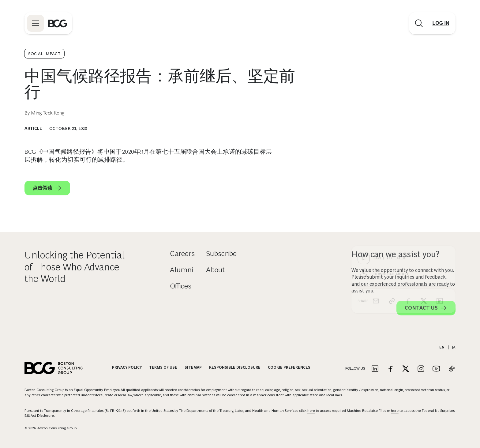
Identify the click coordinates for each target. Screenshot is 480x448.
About (215, 270)
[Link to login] (441, 23)
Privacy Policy (127, 367)
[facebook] (408, 203)
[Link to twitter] (406, 369)
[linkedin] (440, 203)
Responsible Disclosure (235, 367)
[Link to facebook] (390, 369)
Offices (181, 286)
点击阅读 (47, 188)
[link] (392, 203)
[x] (424, 203)
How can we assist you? (396, 254)
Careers (182, 253)
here (311, 411)
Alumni (182, 270)
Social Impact (44, 54)
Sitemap (193, 367)
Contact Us (426, 308)
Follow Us (355, 368)
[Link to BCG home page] (58, 23)
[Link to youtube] (436, 369)
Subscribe (221, 253)
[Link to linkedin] (375, 369)
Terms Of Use (163, 367)
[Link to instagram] (421, 369)
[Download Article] (403, 176)
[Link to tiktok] (452, 369)
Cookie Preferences (289, 367)
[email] (376, 203)
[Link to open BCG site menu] (36, 23)
